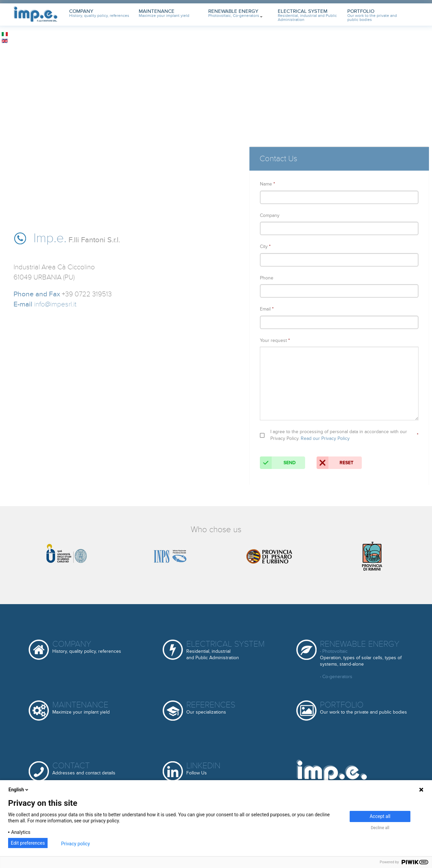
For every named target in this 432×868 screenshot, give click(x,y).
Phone (267, 278)
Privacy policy (75, 844)
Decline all (380, 828)
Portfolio (372, 15)
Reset (335, 463)
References (211, 708)
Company (99, 13)
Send (278, 463)
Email (267, 309)
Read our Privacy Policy (325, 438)
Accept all (380, 816)
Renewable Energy (235, 13)
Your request (275, 340)
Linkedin (203, 769)
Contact (84, 769)
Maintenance (164, 13)
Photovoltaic (335, 651)
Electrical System (307, 15)
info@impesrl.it (55, 304)
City (265, 246)
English (19, 790)
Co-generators (337, 677)
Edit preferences (28, 843)
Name (267, 184)
